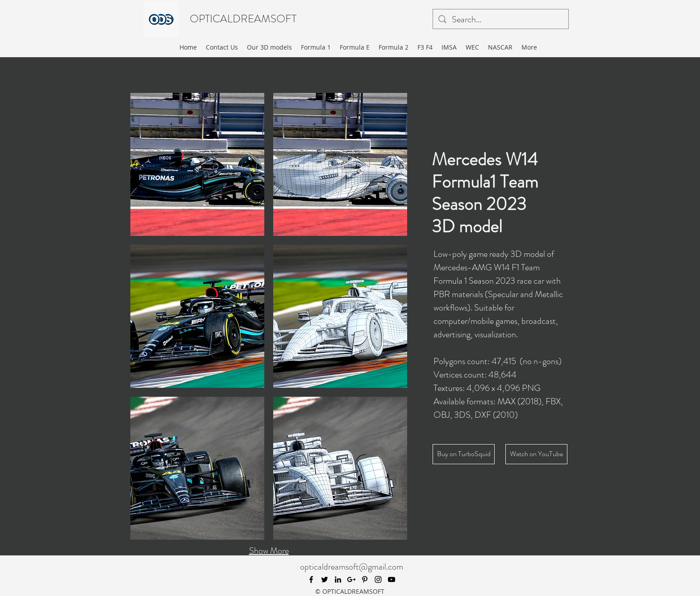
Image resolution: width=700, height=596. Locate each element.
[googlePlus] (351, 579)
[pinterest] (365, 579)
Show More (269, 551)
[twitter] (325, 579)
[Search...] (501, 20)
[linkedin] (338, 579)
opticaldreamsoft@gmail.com (352, 567)
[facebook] (311, 579)
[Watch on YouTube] (536, 454)
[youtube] (392, 579)
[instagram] (378, 579)
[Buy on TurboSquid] (464, 454)
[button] (197, 164)
